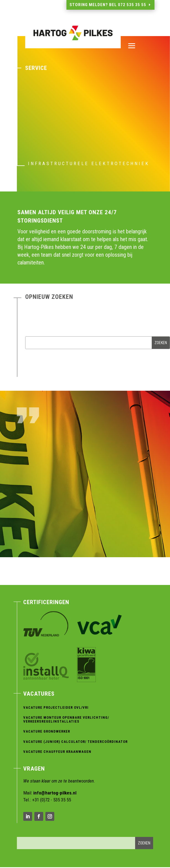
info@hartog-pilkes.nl (55, 793)
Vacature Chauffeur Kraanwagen (57, 752)
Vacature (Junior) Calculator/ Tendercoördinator (75, 742)
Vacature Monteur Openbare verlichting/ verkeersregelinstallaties (66, 719)
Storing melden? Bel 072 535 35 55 (108, 5)
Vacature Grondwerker (47, 731)
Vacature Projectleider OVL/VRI (56, 707)
